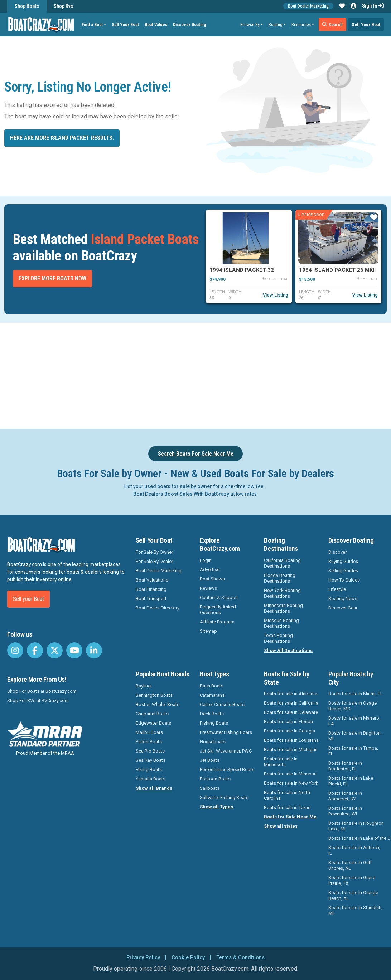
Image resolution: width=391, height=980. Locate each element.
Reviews (208, 588)
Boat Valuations (152, 580)
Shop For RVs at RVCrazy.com (38, 700)
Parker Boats (149, 742)
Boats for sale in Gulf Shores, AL (350, 865)
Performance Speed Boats (227, 770)
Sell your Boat (28, 599)
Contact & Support (219, 597)
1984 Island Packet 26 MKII (337, 270)
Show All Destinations (288, 650)
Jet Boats (210, 760)
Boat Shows (212, 579)
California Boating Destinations (282, 563)
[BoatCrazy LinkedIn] (94, 650)
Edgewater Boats (153, 723)
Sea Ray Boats (151, 760)
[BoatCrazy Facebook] (35, 650)
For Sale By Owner (154, 552)
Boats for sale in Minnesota (281, 762)
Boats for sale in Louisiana (291, 740)
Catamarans (212, 695)
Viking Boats (149, 770)
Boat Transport (151, 599)
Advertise (210, 570)
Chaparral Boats (152, 714)
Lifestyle (337, 589)
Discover (337, 552)
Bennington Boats (154, 695)
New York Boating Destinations (282, 593)
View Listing (276, 295)
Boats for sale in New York (291, 783)
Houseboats (213, 742)
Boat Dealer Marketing (308, 6)
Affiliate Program (217, 622)
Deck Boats (212, 714)
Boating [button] (276, 24)
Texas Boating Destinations (278, 638)
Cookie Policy (188, 957)
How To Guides (344, 580)
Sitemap (208, 631)
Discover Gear (343, 608)
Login (206, 560)
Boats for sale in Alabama (291, 694)
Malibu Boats (149, 732)
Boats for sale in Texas (287, 807)
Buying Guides (343, 561)
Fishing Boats (214, 723)
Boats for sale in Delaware (291, 712)
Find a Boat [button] (94, 24)
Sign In (373, 6)
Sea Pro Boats (150, 751)
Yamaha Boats (151, 779)
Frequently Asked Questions (218, 610)
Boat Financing (151, 589)
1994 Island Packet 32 (242, 270)
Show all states (281, 826)
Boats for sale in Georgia (289, 731)
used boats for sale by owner (178, 486)
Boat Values (158, 24)
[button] (342, 6)
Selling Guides (343, 571)
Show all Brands (154, 788)
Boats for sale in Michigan (291, 749)
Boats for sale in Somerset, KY (345, 796)
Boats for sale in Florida (288, 722)
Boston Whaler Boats (158, 704)
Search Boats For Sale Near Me (196, 454)
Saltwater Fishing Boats (224, 797)
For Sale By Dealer (154, 561)
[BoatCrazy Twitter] (55, 650)
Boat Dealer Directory (158, 608)
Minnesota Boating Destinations (283, 608)
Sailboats (210, 788)
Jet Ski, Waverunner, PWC (226, 751)
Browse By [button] (250, 24)
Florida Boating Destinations (280, 578)
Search (332, 24)
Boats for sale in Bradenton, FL (345, 766)
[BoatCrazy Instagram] (15, 650)
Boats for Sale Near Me (290, 817)
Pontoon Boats (215, 779)
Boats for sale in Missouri (290, 774)
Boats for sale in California (291, 703)
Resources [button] (301, 24)
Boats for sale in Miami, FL (356, 694)
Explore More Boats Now (52, 278)
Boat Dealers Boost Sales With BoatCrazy (181, 494)
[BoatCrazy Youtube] (74, 650)
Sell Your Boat (127, 24)
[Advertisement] (200, 374)
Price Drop (311, 215)
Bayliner (144, 686)
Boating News (343, 599)
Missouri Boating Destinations (281, 623)
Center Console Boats (222, 704)
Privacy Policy (140, 957)
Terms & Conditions (243, 957)
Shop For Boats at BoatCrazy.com (42, 691)
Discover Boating (192, 24)
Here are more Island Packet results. (62, 138)
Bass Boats (212, 686)
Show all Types (216, 807)
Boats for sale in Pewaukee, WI (345, 811)
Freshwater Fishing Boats (226, 732)
